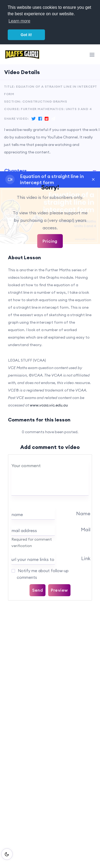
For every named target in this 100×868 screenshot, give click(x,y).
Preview (59, 590)
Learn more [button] (19, 21)
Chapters (16, 171)
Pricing (50, 241)
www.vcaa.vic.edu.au (49, 405)
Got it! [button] (26, 35)
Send (37, 590)
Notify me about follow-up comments (43, 574)
